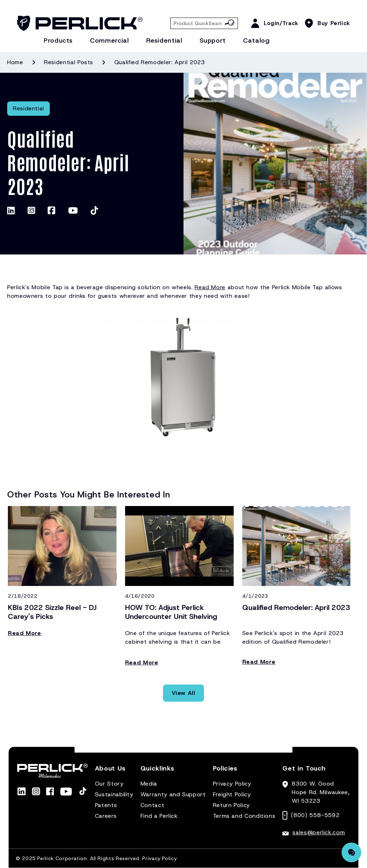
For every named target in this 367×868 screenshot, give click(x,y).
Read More (210, 287)
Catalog (256, 40)
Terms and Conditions (244, 816)
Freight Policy (232, 794)
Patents (106, 805)
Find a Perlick (159, 816)
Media (149, 784)
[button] (110, 771)
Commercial (109, 40)
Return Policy (231, 805)
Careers (106, 816)
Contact (152, 805)
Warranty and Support (173, 794)
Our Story (109, 784)
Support (213, 40)
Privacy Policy (232, 784)
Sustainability (114, 794)
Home (15, 62)
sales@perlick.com (319, 832)
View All (183, 693)
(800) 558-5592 (315, 815)
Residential (164, 40)
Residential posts (69, 62)
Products (58, 40)
